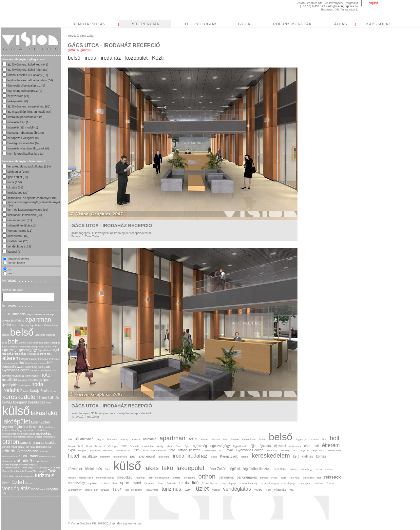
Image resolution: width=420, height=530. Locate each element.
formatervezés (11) (20, 231)
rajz (49, 447)
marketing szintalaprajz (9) (25, 91)
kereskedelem (21, 397)
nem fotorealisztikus (23, 437)
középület (20, 402)
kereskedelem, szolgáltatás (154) (29, 167)
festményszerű (10, 363)
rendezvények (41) (20, 220)
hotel (46, 375)
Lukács (6, 430)
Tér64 (52, 471)
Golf (40, 367)
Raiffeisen (42, 447)
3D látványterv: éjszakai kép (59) (29, 107)
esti (50, 353)
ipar (46, 380)
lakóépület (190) (18, 172)
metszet (35, 430)
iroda (37, 384)
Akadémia (40, 314)
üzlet (18, 482)
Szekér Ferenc (40, 461)
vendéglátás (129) (19, 246)
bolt (13, 341)
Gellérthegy (31, 367)
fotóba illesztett (13, 367)
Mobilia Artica (9, 434)
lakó (52, 413)
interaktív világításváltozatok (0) (28, 148)
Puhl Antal (30, 447)
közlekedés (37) (18, 193)
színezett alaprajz (28, 465)
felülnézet (43, 359)
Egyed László (45, 350)
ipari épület (10, 385)
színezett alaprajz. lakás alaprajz (19, 468)
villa (4, 493)
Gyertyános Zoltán (16, 370)
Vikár (43, 490)
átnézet (16, 325)
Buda (36, 343)
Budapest (44, 343)
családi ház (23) (18, 241)
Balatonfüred (51, 325)
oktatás (38, 437)
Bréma (22, 343)
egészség (9, 350)
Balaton (39, 325)
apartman (38, 319)
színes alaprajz (10, 465)
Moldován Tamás (26, 434)
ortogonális (49, 437)
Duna (48, 347)
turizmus (45, 475)
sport (24, 456)
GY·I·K (306, 24)
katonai (52, 391)
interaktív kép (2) (19, 122)
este (43, 353)
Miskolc (44, 430)
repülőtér (43, 451)
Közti (48, 403)
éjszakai (20, 353)
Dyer (54, 347)
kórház (7, 402)
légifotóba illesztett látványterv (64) (30, 80)
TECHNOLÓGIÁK (262, 24)
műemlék (7, 437)
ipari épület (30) (18, 177)
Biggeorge (40, 335)
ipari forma (25, 385)
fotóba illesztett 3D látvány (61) (28, 75)
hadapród (35, 371)
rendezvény (29, 451)
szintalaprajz (44, 468)
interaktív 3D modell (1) (23, 128)
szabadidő (22, 461)
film (21, 363)
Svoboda (7, 461)
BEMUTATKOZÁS (151, 24)
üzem (6, 483)
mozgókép (44, 433)
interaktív (22, 380)
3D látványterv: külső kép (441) (28, 65)
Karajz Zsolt (39, 391)
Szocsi (6, 471)
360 (4, 314)
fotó (50, 363)
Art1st (7, 325)
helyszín (7, 376)
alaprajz (50, 314)
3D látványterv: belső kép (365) (28, 70)
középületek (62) (19, 236)
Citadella (13, 347)
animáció (18, 320)
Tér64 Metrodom (11, 476)
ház (54, 371)
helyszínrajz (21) (18, 96)
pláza (21, 447)
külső (16, 411)
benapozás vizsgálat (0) (23, 138)
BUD (29, 343)
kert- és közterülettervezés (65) (28, 210)
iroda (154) (15, 182)
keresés (25, 280)
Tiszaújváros (27, 476)
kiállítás (53, 398)
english (373, 3)
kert (44, 398)
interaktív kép (35, 380)
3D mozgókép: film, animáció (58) (29, 112)
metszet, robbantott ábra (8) (26, 133)
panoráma (28, 443)
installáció (10, 380)
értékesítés (33, 354)
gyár (47, 367)
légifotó (8, 427)
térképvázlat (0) (18, 101)
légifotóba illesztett (28, 427)
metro (27, 430)
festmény (54, 359)
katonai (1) (15, 252)
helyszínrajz (18, 376)
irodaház (12, 390)
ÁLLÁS (402, 24)
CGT (5, 347)
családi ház (24, 347)
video (35, 489)
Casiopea (55, 343)
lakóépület (16, 421)
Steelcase (44, 456)
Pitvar (14, 447)
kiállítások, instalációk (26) (25, 215)
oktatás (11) (15, 187)
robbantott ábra (10, 456)
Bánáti (6, 335)
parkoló (6, 447)
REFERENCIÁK (207, 24)
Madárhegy (17, 430)
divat (41, 347)
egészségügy (27, 350)
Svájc (53, 456)
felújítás (33, 359)
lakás (38, 413)
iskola (26, 391)
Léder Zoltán (40, 422)
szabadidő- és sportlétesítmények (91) (33, 198)
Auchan (25, 325)
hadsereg (46, 371)
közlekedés (36, 402)
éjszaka (8, 353)
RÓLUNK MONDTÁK (354, 24)
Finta (27, 363)
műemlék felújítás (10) (22, 226)
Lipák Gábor (48, 427)
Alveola (6, 321)
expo (25, 359)
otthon (11, 442)
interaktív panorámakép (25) (26, 117)
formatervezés (38, 363)
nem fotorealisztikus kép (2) (26, 154)
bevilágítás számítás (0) (23, 143)
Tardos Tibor (31, 471)
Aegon (30, 314)
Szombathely (17, 471)
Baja (32, 325)
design (35, 347)
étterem (11, 358)
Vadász (29, 483)
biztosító (51, 335)
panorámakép (46, 443)
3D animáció (16, 314)
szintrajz (56, 468)
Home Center (32, 376)
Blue (5, 343)
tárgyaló (43, 471)
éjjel (56, 350)
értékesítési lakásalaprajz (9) (26, 86)
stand (34, 456)
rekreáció (11, 451)
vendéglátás (16, 489)
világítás (53, 489)
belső (22, 332)
